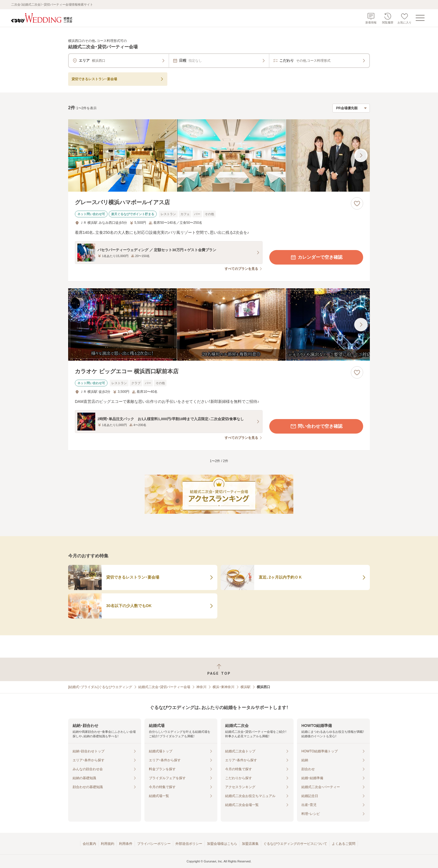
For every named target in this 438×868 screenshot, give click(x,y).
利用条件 (126, 844)
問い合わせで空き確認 (316, 426)
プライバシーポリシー (154, 844)
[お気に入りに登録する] (357, 203)
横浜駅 (246, 687)
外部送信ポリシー (189, 844)
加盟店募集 (250, 844)
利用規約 (108, 844)
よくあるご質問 (344, 844)
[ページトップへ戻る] (219, 670)
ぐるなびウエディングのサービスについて (295, 844)
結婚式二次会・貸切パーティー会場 (164, 687)
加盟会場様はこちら (222, 844)
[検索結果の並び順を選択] (351, 108)
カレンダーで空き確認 (316, 257)
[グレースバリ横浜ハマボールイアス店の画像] (219, 155)
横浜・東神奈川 (223, 687)
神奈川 (201, 687)
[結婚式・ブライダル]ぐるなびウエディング (100, 687)
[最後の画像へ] (361, 155)
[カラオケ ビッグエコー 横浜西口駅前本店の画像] (219, 324)
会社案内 (89, 844)
